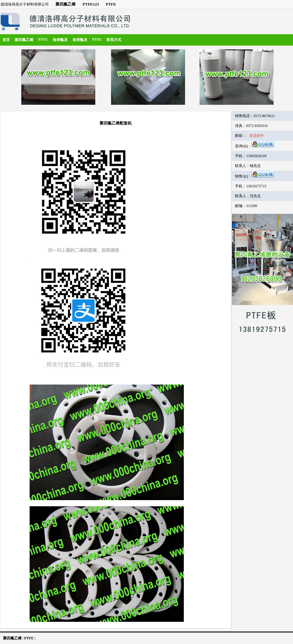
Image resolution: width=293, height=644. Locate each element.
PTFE (111, 4)
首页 (6, 40)
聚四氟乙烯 (66, 4)
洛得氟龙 (60, 40)
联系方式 (114, 40)
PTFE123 (91, 4)
